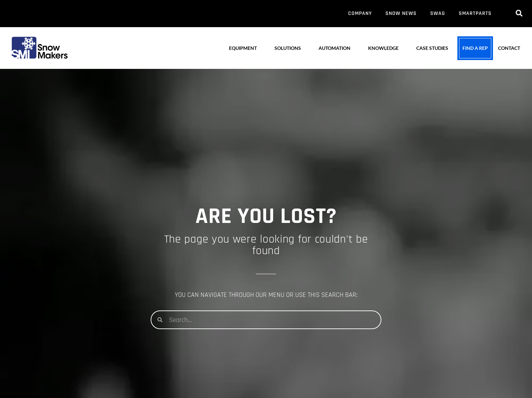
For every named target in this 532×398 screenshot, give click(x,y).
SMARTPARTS (475, 13)
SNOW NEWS (401, 13)
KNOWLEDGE (383, 48)
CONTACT (509, 48)
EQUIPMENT (243, 48)
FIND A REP (475, 48)
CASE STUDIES (432, 48)
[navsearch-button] (519, 14)
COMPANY (360, 13)
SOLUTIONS (288, 48)
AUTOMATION (335, 48)
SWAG (438, 13)
